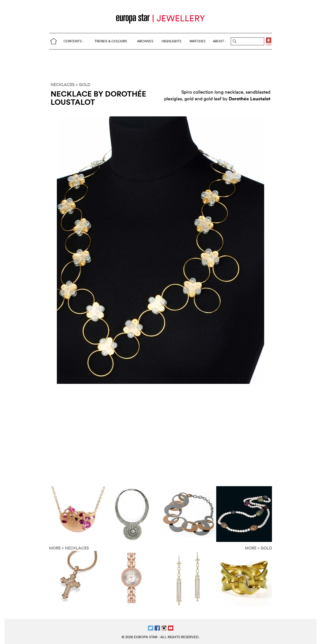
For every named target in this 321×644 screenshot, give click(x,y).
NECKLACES (63, 85)
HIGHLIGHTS (172, 41)
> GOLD (83, 85)
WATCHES (198, 41)
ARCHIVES (145, 41)
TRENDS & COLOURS (111, 41)
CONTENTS (74, 41)
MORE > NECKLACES (69, 548)
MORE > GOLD (258, 548)
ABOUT (220, 41)
